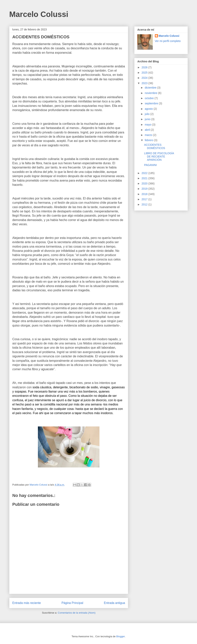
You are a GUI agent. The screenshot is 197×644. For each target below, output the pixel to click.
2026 (145, 67)
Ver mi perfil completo (168, 41)
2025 (145, 73)
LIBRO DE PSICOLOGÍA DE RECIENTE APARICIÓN (159, 157)
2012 (145, 204)
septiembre (152, 103)
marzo (149, 135)
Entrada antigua (114, 603)
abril (148, 130)
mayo (148, 125)
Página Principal (72, 603)
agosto (149, 109)
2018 (145, 194)
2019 (145, 189)
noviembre (151, 93)
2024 (145, 78)
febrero (149, 140)
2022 (145, 173)
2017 (145, 199)
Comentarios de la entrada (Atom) (77, 613)
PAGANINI (150, 165)
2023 (145, 83)
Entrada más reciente (27, 603)
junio (148, 119)
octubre (150, 98)
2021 (145, 178)
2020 (145, 183)
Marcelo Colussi (39, 14)
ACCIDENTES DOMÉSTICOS (155, 146)
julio (147, 114)
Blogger (120, 636)
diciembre (151, 88)
